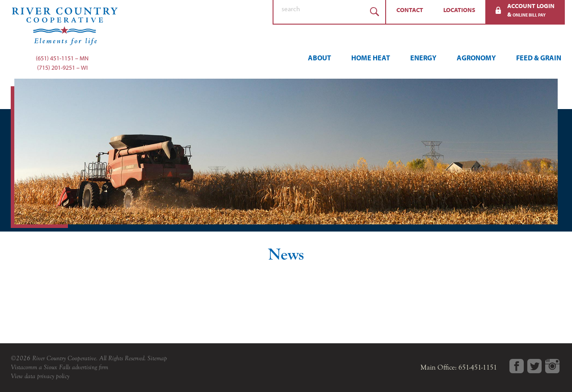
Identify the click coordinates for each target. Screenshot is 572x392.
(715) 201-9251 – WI (62, 67)
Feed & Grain (539, 58)
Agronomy (476, 58)
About (320, 58)
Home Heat (371, 58)
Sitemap (157, 358)
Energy (423, 58)
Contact (410, 10)
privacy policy (53, 376)
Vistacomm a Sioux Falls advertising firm (59, 367)
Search (374, 12)
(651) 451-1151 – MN (62, 58)
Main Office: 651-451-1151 (459, 367)
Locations (459, 10)
